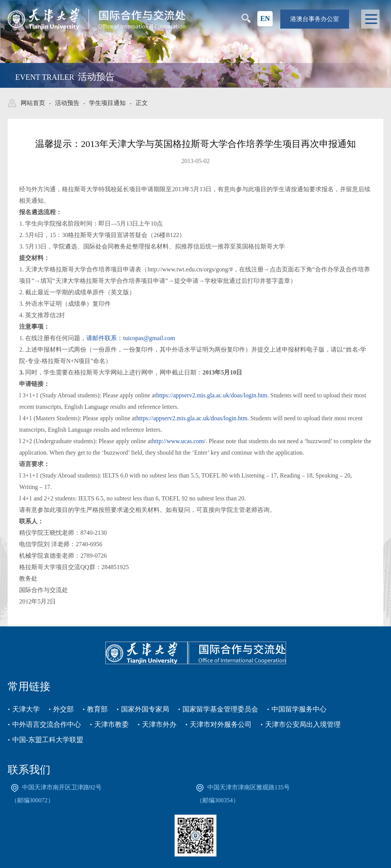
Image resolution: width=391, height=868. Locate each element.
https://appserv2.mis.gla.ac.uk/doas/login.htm (212, 395)
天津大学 (26, 709)
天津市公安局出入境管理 (303, 724)
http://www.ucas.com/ (179, 441)
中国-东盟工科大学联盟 (48, 740)
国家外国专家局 (145, 709)
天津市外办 (159, 724)
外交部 (63, 709)
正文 (142, 103)
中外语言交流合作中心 (47, 724)
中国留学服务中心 (299, 709)
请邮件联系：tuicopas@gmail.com (131, 338)
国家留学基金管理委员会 (220, 709)
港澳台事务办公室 (315, 19)
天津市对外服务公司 (221, 724)
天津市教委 (111, 724)
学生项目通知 (107, 103)
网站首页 (33, 103)
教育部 (97, 709)
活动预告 (67, 103)
